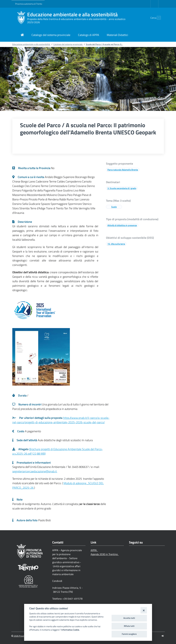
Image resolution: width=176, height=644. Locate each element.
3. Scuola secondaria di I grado (122, 188)
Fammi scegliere (129, 634)
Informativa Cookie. (70, 630)
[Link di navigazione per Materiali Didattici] (117, 35)
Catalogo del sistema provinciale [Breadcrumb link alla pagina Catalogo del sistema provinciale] (68, 44)
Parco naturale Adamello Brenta (123, 170)
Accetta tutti (129, 618)
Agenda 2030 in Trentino (105, 554)
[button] (157, 18)
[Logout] (163, 636)
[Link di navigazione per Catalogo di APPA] (89, 35)
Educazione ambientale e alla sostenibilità (72, 14)
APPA (94, 550)
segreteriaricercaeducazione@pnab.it (35, 471)
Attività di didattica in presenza (122, 225)
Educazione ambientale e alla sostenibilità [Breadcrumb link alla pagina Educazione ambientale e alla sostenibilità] (31, 44)
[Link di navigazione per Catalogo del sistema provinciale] (51, 35)
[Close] (144, 610)
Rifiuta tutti (129, 626)
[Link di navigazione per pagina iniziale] (22, 35)
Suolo (114, 207)
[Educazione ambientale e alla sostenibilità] (21, 18)
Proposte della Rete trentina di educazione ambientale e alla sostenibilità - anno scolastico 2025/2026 (76, 21)
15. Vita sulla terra (116, 244)
